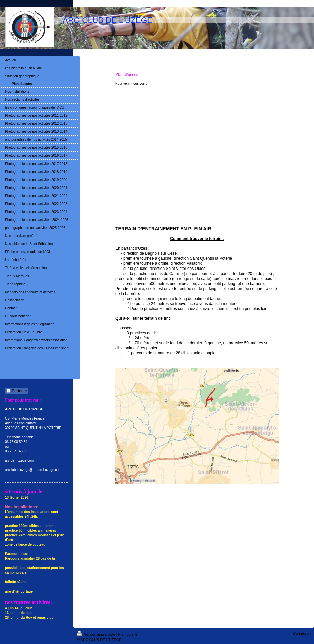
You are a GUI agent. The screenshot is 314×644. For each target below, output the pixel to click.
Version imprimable (97, 634)
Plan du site (128, 634)
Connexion (302, 633)
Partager (17, 391)
